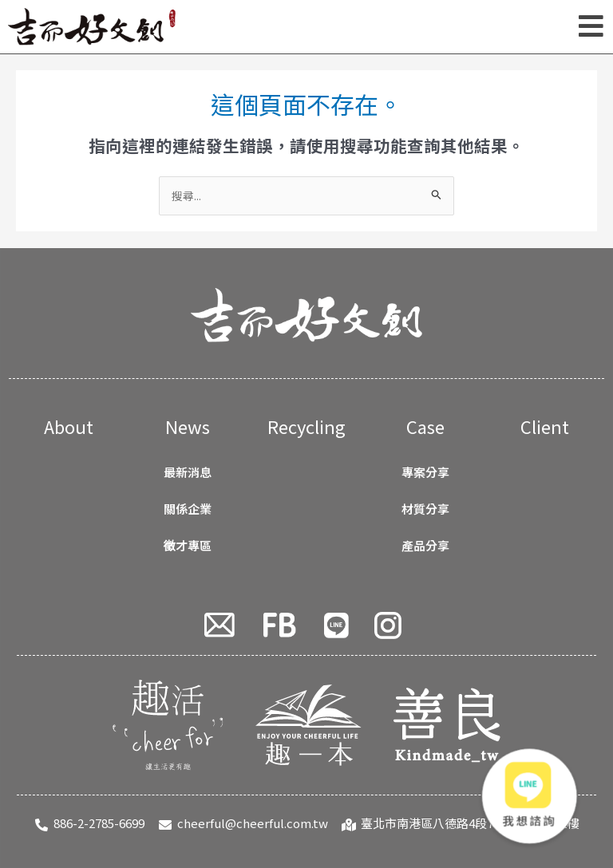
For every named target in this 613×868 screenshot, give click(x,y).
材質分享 (425, 509)
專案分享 (425, 472)
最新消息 (188, 472)
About (69, 426)
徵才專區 (188, 545)
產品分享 (425, 545)
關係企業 (188, 509)
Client (545, 426)
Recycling (306, 426)
